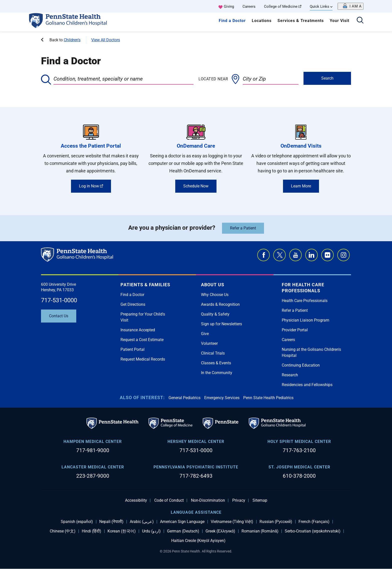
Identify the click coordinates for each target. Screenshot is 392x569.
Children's (72, 40)
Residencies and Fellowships (307, 385)
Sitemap (260, 500)
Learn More (301, 186)
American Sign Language (182, 522)
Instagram (343, 255)
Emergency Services (222, 398)
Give (205, 334)
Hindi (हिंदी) (91, 531)
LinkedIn (311, 255)
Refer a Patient (243, 228)
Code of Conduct (169, 500)
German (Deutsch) (183, 531)
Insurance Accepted (138, 330)
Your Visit (339, 21)
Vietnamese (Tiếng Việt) (232, 522)
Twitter (279, 255)
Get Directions (133, 304)
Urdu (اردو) (151, 531)
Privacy (239, 500)
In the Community (217, 373)
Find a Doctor (232, 21)
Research (290, 375)
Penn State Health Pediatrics (268, 398)
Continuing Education (301, 365)
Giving (229, 7)
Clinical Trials (213, 353)
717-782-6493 (196, 476)
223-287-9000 (93, 476)
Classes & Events (216, 363)
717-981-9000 (93, 450)
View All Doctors (106, 40)
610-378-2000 (299, 476)
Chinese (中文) (63, 531)
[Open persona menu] (350, 6)
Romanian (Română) (260, 531)
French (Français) (314, 522)
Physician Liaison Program (305, 320)
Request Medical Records (143, 359)
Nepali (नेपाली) (111, 522)
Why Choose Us (215, 295)
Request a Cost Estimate (142, 340)
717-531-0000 (59, 300)
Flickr (327, 255)
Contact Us (59, 316)
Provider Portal (295, 330)
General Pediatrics (184, 398)
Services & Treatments (301, 21)
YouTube (295, 255)
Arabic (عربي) (142, 522)
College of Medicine (283, 7)
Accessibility (136, 500)
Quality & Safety (215, 314)
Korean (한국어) (122, 531)
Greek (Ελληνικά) (220, 531)
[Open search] (360, 21)
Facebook (263, 255)
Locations (262, 21)
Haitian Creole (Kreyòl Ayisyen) (198, 541)
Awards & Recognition (220, 304)
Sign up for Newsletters (221, 324)
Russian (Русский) (276, 522)
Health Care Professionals (305, 301)
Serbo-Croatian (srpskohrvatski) (313, 531)
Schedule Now (196, 186)
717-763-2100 (299, 450)
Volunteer (209, 343)
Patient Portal (132, 349)
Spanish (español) (77, 522)
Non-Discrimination (208, 500)
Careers (249, 7)
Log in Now (91, 186)
